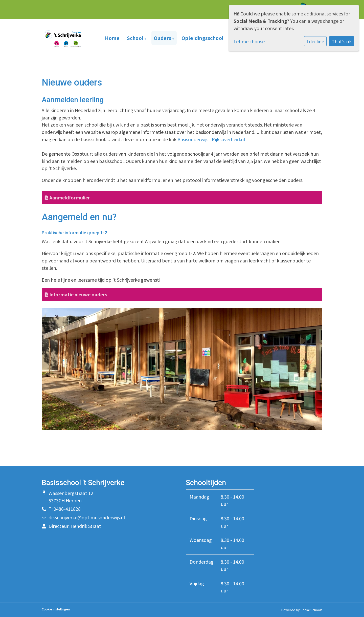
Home (112, 38)
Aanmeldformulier (67, 197)
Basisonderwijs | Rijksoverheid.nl (211, 139)
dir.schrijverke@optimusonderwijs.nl (87, 517)
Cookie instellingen (56, 609)
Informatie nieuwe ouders (76, 294)
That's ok (342, 41)
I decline (315, 41)
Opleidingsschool (203, 38)
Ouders (163, 38)
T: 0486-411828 (65, 509)
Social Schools (311, 610)
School (136, 38)
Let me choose (249, 41)
